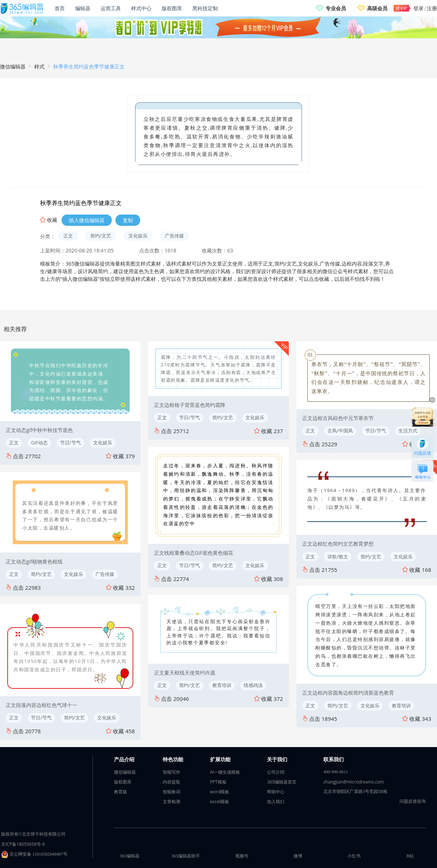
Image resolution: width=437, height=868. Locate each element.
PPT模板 (218, 782)
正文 (68, 236)
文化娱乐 (138, 236)
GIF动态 (39, 443)
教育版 (121, 792)
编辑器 (83, 8)
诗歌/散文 (338, 557)
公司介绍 (276, 772)
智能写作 (172, 772)
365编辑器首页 (282, 782)
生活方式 (408, 431)
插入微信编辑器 (87, 220)
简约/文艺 (101, 236)
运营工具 (111, 8)
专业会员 (336, 8)
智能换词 (172, 792)
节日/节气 (70, 443)
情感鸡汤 (253, 685)
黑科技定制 (205, 8)
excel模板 (220, 802)
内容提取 (172, 782)
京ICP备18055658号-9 (23, 844)
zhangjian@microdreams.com (354, 782)
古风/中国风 (340, 431)
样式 (39, 66)
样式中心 (141, 8)
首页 (60, 8)
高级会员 (377, 8)
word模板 (220, 792)
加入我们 (276, 802)
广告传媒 (174, 236)
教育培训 (222, 685)
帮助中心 (276, 792)
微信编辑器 (13, 66)
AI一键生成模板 (225, 772)
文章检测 (172, 802)
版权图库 (172, 8)
